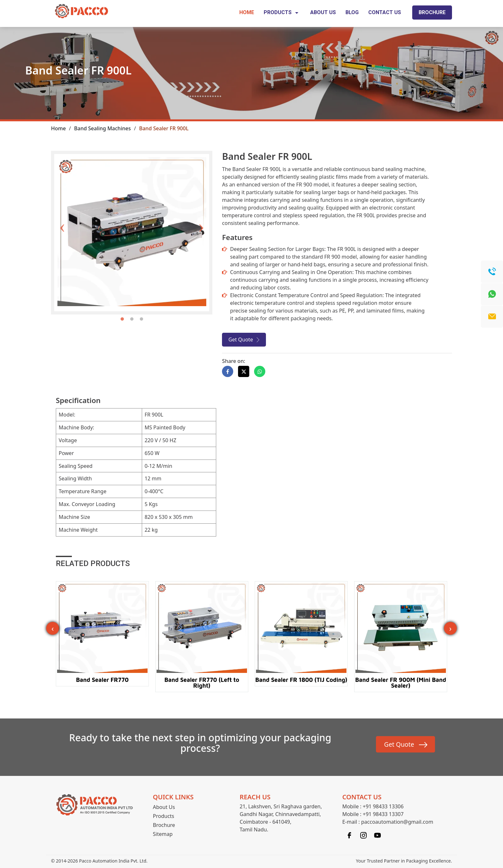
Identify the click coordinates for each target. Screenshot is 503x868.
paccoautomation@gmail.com (397, 823)
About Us (323, 12)
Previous (62, 217)
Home (247, 12)
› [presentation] (450, 629)
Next (201, 217)
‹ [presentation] (52, 629)
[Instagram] (363, 836)
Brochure (432, 12)
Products (282, 13)
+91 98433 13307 (383, 815)
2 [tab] (132, 319)
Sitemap (163, 835)
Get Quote (241, 340)
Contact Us (385, 12)
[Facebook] (349, 836)
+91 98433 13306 (383, 807)
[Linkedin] (378, 836)
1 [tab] (122, 319)
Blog (352, 12)
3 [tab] (141, 319)
